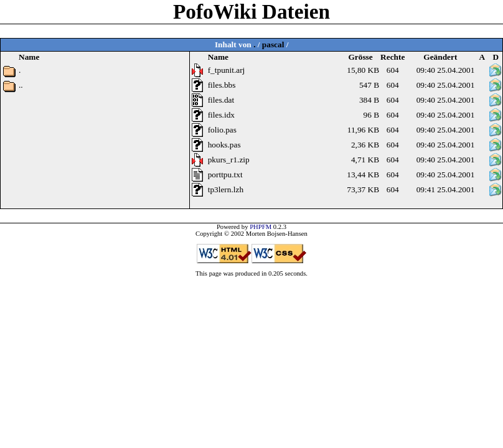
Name (218, 57)
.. (21, 85)
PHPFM (261, 227)
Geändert (440, 57)
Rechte (393, 57)
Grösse (360, 57)
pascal (273, 44)
